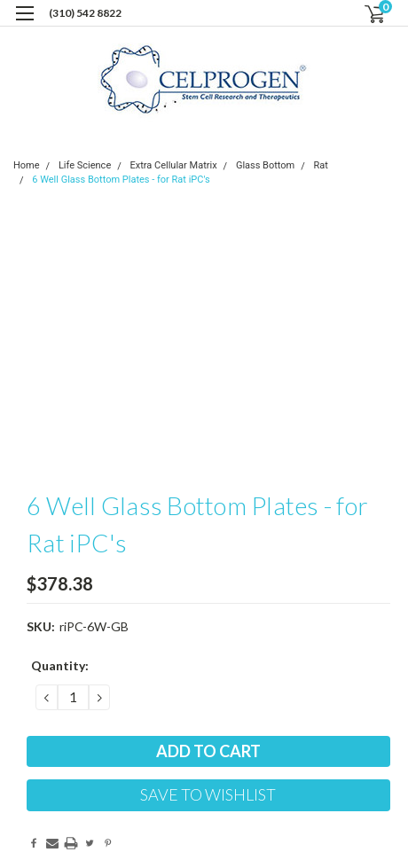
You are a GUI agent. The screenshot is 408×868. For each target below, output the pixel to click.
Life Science (85, 165)
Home (27, 165)
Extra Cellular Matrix (174, 165)
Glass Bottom (265, 165)
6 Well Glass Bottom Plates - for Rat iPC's (121, 180)
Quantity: (60, 665)
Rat (321, 165)
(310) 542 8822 (85, 13)
